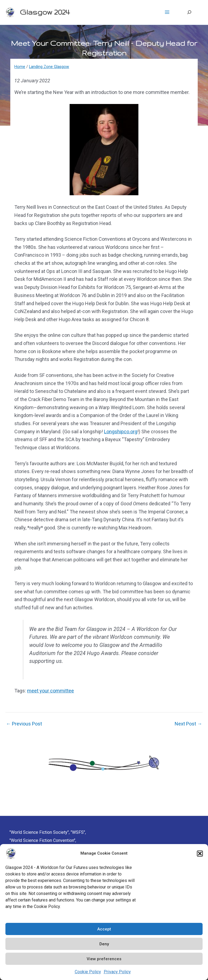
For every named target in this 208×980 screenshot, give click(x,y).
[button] (200, 854)
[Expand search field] (189, 12)
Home (20, 67)
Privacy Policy (117, 972)
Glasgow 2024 (45, 12)
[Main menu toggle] (167, 12)
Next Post (188, 724)
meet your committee (51, 691)
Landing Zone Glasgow (49, 67)
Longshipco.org (121, 432)
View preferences (104, 959)
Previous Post (24, 724)
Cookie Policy (88, 972)
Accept (104, 929)
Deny (104, 944)
